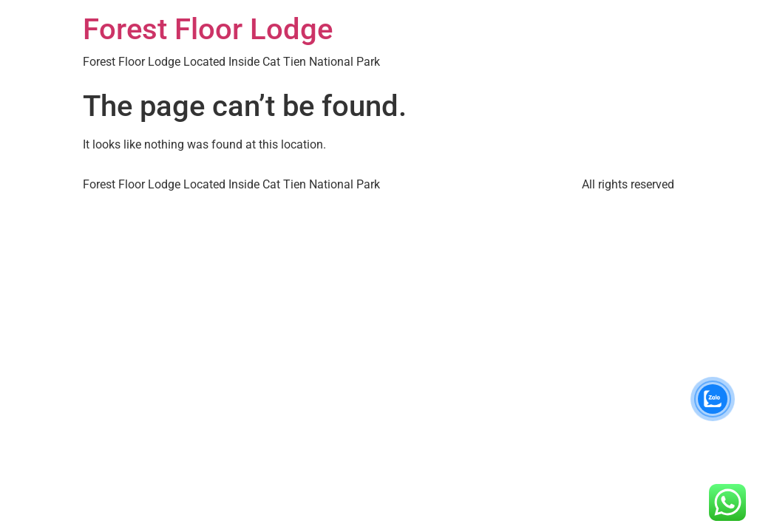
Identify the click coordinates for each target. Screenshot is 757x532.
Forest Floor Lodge (208, 29)
